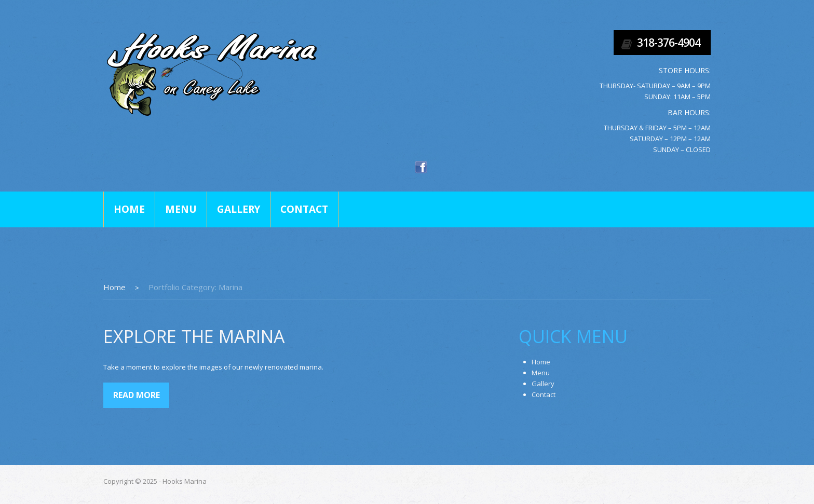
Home (129, 209)
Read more (137, 395)
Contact (304, 209)
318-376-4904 (669, 43)
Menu (181, 209)
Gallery (239, 209)
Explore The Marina (194, 336)
